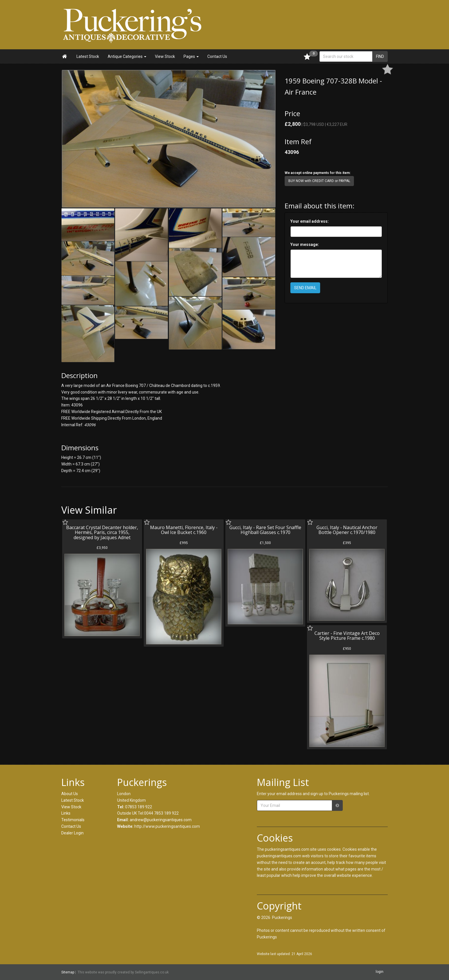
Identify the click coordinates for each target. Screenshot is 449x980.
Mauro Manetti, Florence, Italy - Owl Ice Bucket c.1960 (184, 530)
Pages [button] (191, 56)
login (380, 972)
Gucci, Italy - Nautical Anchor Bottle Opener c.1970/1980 (347, 530)
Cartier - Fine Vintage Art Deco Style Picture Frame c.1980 (347, 636)
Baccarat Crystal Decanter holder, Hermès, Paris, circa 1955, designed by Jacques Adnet (102, 532)
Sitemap (68, 972)
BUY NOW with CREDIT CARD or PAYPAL (319, 181)
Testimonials (73, 820)
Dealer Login (72, 833)
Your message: (305, 244)
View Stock (165, 56)
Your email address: (310, 221)
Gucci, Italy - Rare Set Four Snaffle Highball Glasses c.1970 (265, 530)
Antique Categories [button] (127, 56)
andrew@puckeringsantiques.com (161, 820)
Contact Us (217, 56)
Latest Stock (88, 56)
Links (66, 813)
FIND (380, 56)
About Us (70, 794)
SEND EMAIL (305, 288)
